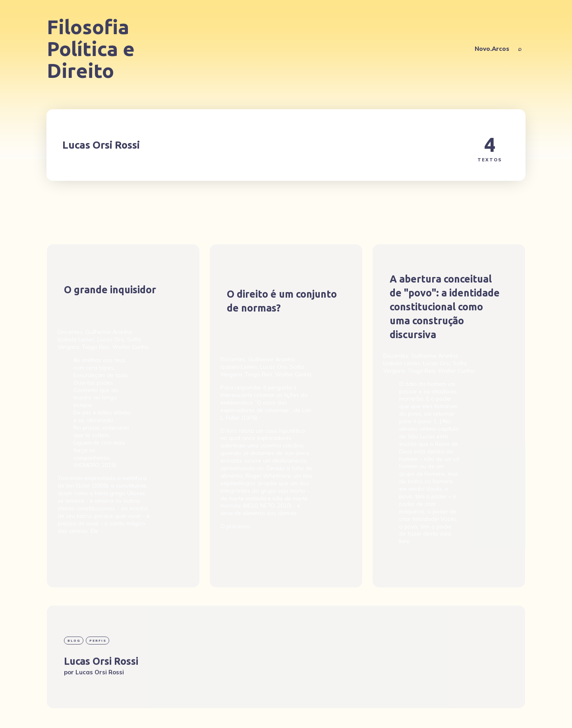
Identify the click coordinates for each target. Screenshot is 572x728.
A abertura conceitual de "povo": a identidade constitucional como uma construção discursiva (445, 307)
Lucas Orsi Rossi (101, 684)
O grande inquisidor (110, 289)
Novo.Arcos (492, 49)
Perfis (98, 664)
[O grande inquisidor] (123, 416)
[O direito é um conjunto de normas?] (286, 416)
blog (74, 664)
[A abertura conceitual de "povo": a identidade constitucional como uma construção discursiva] (449, 416)
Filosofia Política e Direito (91, 49)
